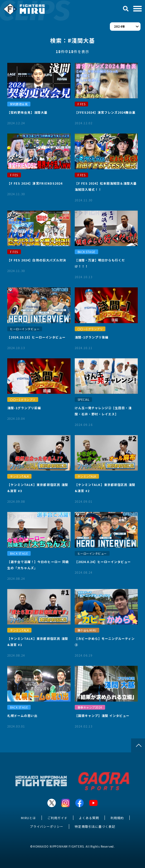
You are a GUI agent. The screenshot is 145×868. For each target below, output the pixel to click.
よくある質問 (89, 818)
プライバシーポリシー (47, 826)
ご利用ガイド (57, 818)
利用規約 (117, 818)
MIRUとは (28, 818)
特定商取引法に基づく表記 (95, 826)
